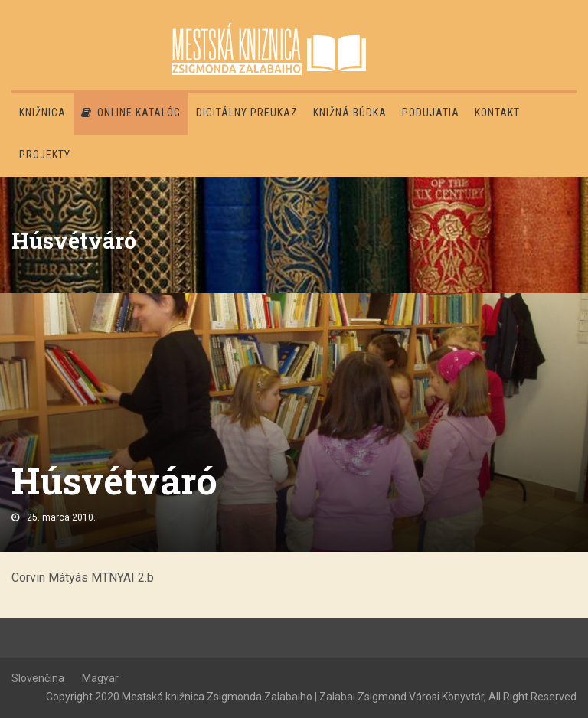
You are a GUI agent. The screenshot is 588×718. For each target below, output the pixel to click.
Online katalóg (131, 113)
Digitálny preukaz (247, 113)
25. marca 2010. (61, 517)
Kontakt (497, 113)
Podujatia (431, 113)
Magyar (100, 678)
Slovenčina (38, 678)
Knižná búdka (350, 113)
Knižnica (42, 113)
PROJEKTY (45, 155)
